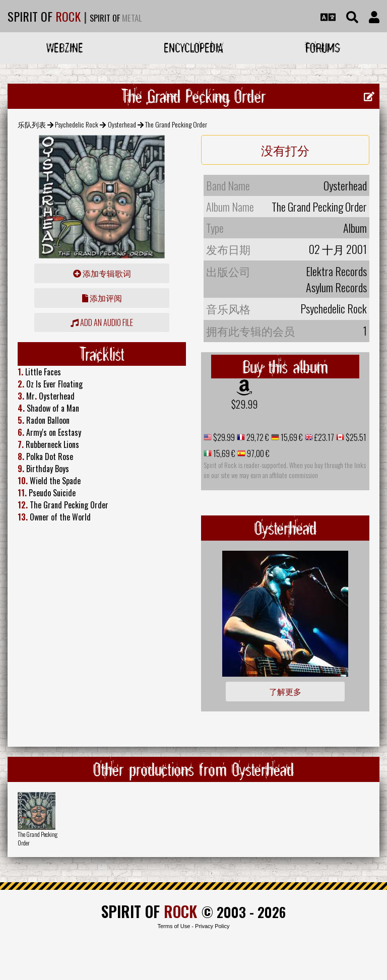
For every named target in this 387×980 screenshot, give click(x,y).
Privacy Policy (212, 926)
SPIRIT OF (44, 16)
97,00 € (257, 453)
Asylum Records (336, 287)
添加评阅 (102, 298)
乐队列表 (32, 124)
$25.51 (355, 437)
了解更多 (285, 691)
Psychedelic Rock (77, 124)
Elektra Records (336, 271)
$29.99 (244, 404)
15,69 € (291, 437)
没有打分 (285, 150)
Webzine (65, 48)
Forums (323, 48)
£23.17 (324, 437)
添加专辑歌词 (102, 273)
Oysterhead (122, 124)
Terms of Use (174, 926)
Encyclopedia (193, 48)
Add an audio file (102, 322)
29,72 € (257, 437)
